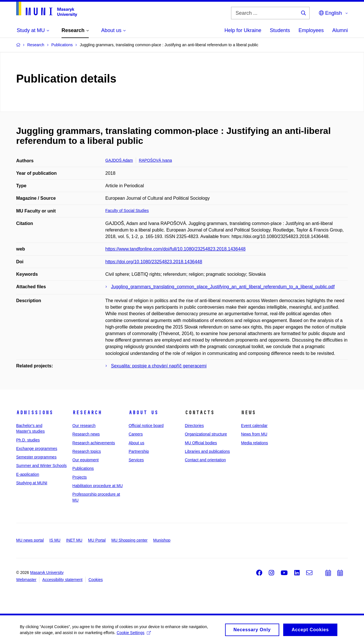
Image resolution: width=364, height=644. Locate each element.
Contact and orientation (205, 460)
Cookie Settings (134, 636)
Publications (83, 468)
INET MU (74, 540)
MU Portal (97, 540)
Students (280, 30)
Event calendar (254, 426)
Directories (194, 426)
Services (136, 460)
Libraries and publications (207, 451)
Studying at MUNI (32, 483)
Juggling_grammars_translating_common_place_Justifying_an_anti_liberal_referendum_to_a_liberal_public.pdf (223, 287)
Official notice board (146, 426)
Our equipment (85, 460)
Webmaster (26, 580)
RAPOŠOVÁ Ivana (155, 160)
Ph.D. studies (28, 440)
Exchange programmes (37, 449)
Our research (84, 426)
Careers (136, 434)
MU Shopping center (130, 540)
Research (87, 413)
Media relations (254, 443)
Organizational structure (206, 434)
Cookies (96, 580)
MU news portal (30, 540)
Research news (86, 434)
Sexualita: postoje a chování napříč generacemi (159, 366)
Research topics (86, 451)
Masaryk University (47, 573)
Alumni (340, 30)
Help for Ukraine (243, 30)
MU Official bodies (201, 443)
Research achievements (94, 443)
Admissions (35, 413)
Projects (80, 477)
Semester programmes (36, 457)
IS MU (55, 540)
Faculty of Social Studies (127, 211)
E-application (28, 474)
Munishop (162, 540)
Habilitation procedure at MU (97, 486)
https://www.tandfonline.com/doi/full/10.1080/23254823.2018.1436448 (176, 249)
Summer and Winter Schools (41, 466)
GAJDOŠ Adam (119, 160)
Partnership (139, 451)
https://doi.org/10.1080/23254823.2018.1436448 (154, 262)
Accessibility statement (62, 580)
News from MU (254, 434)
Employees (311, 30)
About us (143, 413)
